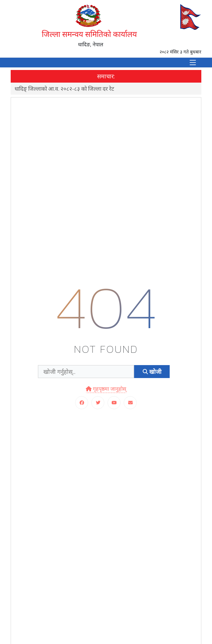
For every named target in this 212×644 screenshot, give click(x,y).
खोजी (152, 372)
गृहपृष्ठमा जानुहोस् (106, 389)
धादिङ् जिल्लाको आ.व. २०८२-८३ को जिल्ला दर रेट (64, 89)
